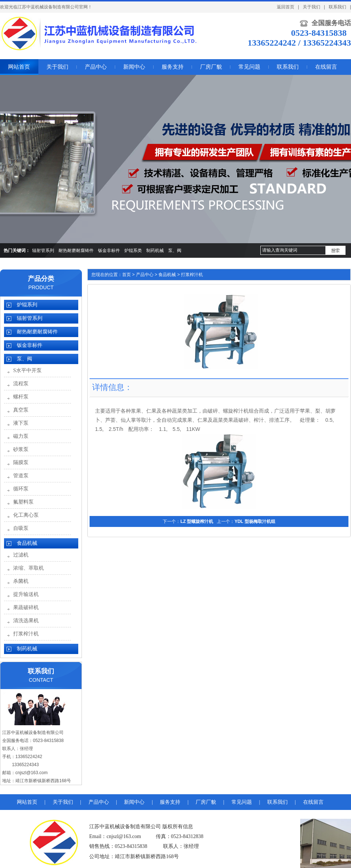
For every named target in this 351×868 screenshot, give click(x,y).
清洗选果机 (26, 621)
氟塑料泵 (23, 502)
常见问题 (242, 802)
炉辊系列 (27, 305)
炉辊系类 (133, 251)
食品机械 (27, 543)
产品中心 (145, 275)
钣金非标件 (109, 251)
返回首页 (286, 7)
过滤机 (21, 555)
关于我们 (312, 7)
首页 (127, 275)
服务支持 (170, 802)
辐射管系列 (43, 251)
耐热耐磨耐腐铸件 (76, 251)
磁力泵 (21, 436)
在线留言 (313, 802)
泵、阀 (175, 251)
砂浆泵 (21, 449)
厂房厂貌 (206, 802)
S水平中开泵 (27, 370)
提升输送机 (26, 594)
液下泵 (21, 423)
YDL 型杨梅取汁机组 (255, 521)
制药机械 (155, 251)
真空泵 (21, 410)
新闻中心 (134, 802)
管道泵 (21, 476)
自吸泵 (21, 528)
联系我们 (337, 7)
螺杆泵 (21, 397)
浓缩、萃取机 (29, 568)
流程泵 (21, 384)
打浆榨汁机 (26, 634)
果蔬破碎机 (26, 607)
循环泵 (21, 489)
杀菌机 (21, 581)
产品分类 (41, 279)
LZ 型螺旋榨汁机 (197, 521)
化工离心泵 (26, 515)
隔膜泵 (21, 462)
